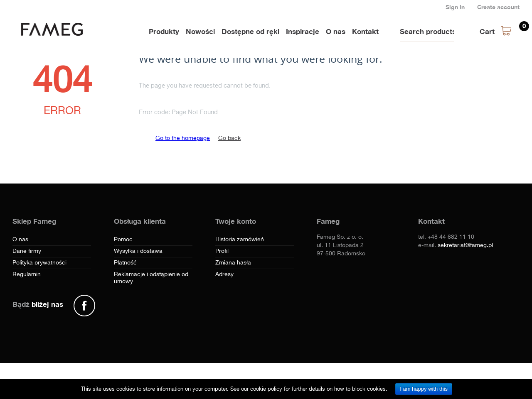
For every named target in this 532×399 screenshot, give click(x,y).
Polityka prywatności (39, 263)
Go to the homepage (183, 138)
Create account (498, 7)
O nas (336, 31)
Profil (222, 251)
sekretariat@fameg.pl (465, 245)
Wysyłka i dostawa (138, 251)
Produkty (164, 31)
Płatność (125, 263)
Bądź (38, 304)
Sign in (455, 7)
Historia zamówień (240, 240)
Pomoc (123, 240)
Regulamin (27, 274)
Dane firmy (27, 251)
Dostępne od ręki (250, 31)
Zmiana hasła (233, 263)
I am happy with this (424, 389)
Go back (229, 138)
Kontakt (365, 31)
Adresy (224, 274)
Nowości (200, 31)
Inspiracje (303, 31)
